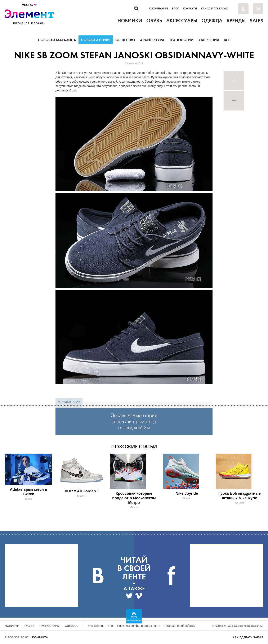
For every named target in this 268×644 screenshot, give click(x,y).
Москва (29, 5)
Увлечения (209, 40)
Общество (125, 40)
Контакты (190, 9)
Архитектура (152, 40)
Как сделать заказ (214, 9)
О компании (159, 9)
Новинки (12, 626)
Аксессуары (50, 626)
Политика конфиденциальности (139, 626)
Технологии (181, 40)
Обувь (29, 626)
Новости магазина (57, 40)
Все (227, 40)
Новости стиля (96, 40)
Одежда (71, 626)
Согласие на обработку (179, 626)
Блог (175, 9)
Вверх (134, 617)
